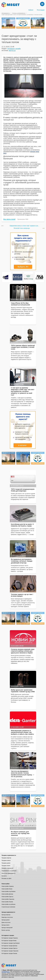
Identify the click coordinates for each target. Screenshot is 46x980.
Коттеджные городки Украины (10, 938)
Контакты (4, 876)
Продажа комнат (6, 860)
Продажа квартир (6, 858)
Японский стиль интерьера (22, 228)
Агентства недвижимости (8, 873)
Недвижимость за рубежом (9, 871)
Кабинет (31, 10)
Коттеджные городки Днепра (9, 946)
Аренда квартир (6, 915)
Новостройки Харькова (8, 899)
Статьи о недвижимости (19, 13)
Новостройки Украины (8, 886)
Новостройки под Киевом (8, 891)
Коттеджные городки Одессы (9, 948)
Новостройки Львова (7, 902)
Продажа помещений (7, 868)
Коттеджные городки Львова (9, 953)
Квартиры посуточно (7, 917)
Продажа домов (6, 863)
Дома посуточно (6, 922)
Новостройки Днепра (7, 894)
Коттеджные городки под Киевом (11, 943)
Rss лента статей (9, 219)
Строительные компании (8, 907)
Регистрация (41, 10)
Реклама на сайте (6, 878)
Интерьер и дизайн (14, 49)
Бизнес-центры (6, 930)
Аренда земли (5, 925)
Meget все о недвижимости (23, 965)
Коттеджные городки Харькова (10, 951)
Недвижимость (6, 13)
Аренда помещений (7, 928)
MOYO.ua (12, 51)
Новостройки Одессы (7, 897)
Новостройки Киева (7, 889)
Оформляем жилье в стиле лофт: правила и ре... (24, 226)
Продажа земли (6, 866)
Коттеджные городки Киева (9, 941)
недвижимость (6, 972)
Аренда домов (6, 920)
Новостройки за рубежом (8, 904)
